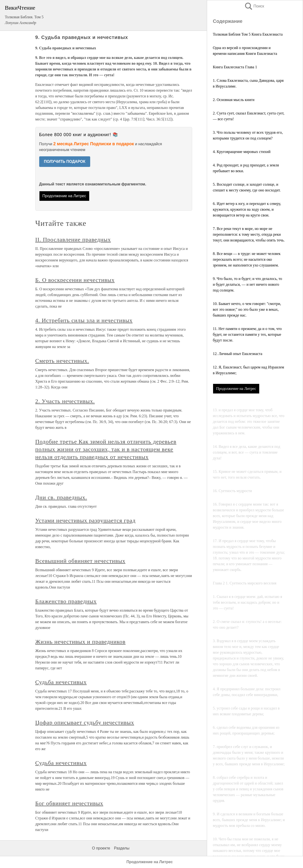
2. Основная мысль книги (234, 100)
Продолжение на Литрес (236, 389)
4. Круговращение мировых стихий (242, 152)
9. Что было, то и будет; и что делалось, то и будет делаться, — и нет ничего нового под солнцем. (247, 284)
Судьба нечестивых (61, 682)
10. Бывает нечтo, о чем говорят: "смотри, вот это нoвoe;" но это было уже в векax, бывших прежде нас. (247, 309)
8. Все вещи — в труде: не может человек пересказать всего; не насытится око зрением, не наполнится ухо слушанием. (247, 259)
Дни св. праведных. (61, 497)
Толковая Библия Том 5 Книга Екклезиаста (248, 34)
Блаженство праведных (66, 601)
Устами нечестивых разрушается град (85, 520)
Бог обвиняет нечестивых (69, 803)
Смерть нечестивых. (62, 361)
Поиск (254, 6)
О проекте (101, 848)
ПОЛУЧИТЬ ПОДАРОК (65, 162)
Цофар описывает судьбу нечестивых (85, 722)
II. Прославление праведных (73, 240)
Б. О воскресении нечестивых (75, 280)
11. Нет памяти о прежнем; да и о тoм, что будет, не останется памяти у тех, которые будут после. (247, 334)
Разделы (122, 848)
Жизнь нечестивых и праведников (81, 642)
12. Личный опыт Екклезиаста (238, 354)
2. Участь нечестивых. (65, 401)
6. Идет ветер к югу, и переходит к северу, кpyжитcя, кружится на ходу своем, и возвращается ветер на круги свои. (247, 209)
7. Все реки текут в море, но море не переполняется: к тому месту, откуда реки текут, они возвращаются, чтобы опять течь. (249, 234)
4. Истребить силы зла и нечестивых (84, 320)
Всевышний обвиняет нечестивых (80, 561)
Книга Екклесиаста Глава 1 (235, 67)
